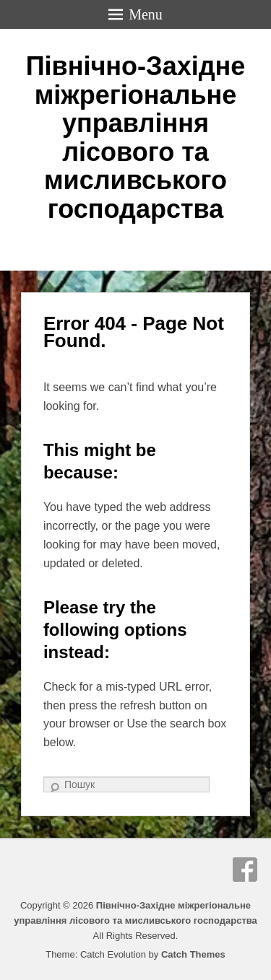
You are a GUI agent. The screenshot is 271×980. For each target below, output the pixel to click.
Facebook (245, 870)
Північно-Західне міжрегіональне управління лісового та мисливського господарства (136, 137)
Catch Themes (193, 954)
